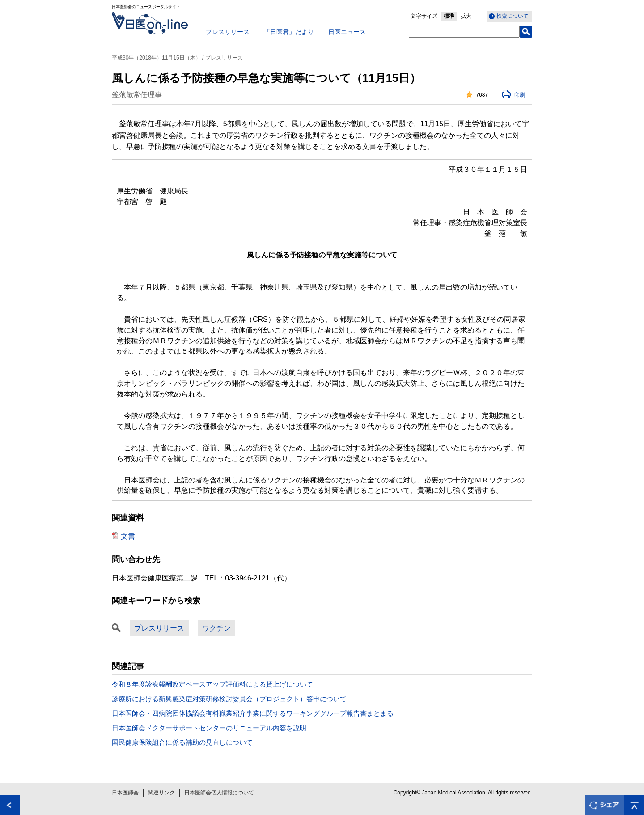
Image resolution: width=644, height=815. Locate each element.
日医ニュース (347, 32)
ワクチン (216, 628)
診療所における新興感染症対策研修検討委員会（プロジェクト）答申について (229, 699)
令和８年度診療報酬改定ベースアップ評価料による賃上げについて (212, 684)
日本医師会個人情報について (219, 793)
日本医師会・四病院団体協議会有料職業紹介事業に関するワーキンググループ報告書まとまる (253, 713)
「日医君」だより (289, 32)
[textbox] (464, 32)
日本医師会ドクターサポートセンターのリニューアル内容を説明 (209, 728)
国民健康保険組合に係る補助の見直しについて (182, 742)
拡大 (466, 16)
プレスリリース (228, 32)
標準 (449, 16)
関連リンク (161, 793)
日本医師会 (125, 793)
